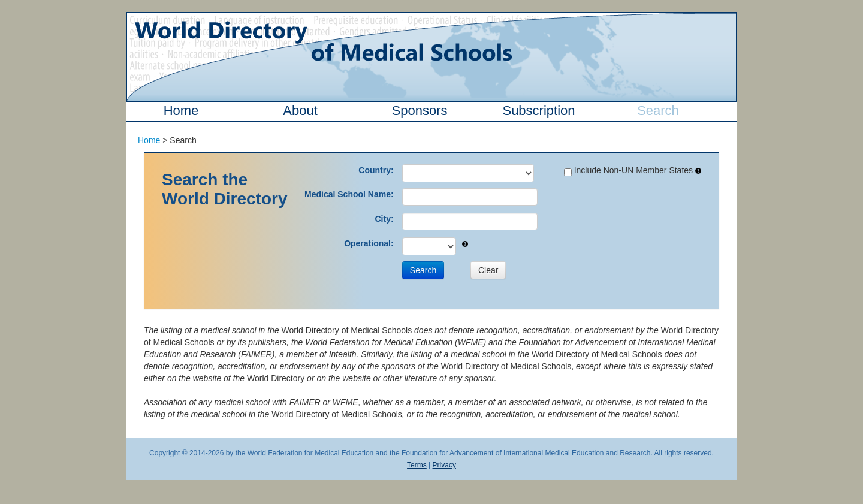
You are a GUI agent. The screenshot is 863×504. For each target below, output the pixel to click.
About (300, 111)
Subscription (538, 111)
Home (181, 111)
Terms (417, 465)
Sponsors (420, 111)
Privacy (444, 465)
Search (658, 111)
